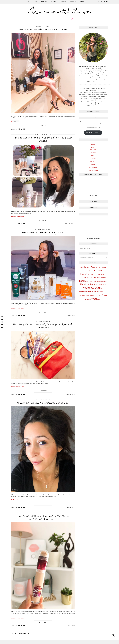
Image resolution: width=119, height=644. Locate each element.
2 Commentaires (70, 129)
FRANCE (93, 156)
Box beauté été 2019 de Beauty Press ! (43, 233)
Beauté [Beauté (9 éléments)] (94, 267)
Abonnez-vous (93, 133)
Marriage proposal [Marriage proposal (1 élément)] (102, 284)
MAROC (93, 153)
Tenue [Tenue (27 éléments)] (98, 295)
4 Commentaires (70, 626)
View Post (43, 126)
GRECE (93, 147)
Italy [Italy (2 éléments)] (95, 278)
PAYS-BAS (93, 161)
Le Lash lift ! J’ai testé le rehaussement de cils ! (43, 403)
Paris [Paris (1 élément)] (103, 288)
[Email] (107, 2)
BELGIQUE (93, 159)
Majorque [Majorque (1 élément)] (87, 281)
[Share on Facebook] (19, 129)
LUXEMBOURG (93, 170)
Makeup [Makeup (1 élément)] (91, 281)
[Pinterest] (102, 2)
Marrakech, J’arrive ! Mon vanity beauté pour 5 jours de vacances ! (43, 326)
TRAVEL (27, 2)
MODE (36, 2)
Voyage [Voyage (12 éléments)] (93, 299)
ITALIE (93, 144)
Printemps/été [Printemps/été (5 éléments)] (84, 292)
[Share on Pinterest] (24, 129)
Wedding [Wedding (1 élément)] (99, 299)
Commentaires (70, 224)
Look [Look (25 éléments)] (82, 281)
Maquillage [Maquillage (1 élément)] (100, 281)
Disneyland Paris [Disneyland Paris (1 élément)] (90, 271)
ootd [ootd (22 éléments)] (92, 288)
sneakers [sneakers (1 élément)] (105, 292)
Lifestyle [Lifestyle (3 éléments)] (99, 278)
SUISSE (93, 164)
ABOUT (64, 2)
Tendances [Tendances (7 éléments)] (90, 295)
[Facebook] (104, 2)
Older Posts (25, 633)
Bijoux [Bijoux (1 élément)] (99, 267)
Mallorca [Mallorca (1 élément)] (96, 281)
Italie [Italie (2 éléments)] (92, 278)
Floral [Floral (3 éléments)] (92, 275)
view (22, 216)
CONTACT (73, 2)
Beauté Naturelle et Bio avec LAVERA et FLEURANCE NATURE (43, 139)
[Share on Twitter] (22, 129)
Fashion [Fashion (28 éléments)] (85, 274)
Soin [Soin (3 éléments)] (80, 296)
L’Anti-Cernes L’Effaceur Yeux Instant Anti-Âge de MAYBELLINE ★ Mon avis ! (43, 518)
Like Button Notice (16, 216)
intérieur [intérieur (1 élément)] (88, 278)
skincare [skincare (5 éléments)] (100, 292)
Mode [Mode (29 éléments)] (85, 287)
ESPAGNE (93, 150)
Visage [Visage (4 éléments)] (87, 299)
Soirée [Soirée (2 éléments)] (83, 296)
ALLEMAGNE (93, 167)
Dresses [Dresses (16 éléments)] (98, 270)
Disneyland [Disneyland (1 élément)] (83, 271)
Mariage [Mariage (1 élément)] (105, 281)
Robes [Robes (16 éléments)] (93, 291)
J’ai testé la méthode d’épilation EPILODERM (43, 30)
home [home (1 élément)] (105, 275)
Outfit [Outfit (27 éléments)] (98, 288)
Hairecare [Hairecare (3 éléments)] (100, 275)
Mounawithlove (60, 12)
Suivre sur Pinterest (93, 238)
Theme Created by (101, 642)
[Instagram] (99, 2)
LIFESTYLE (54, 2)
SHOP (82, 2)
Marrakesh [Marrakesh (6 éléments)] (93, 284)
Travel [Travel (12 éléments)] (105, 295)
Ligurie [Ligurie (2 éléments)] (104, 278)
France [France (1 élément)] (95, 275)
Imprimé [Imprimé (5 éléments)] (83, 277)
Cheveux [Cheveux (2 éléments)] (103, 267)
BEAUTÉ (44, 2)
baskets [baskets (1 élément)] (82, 267)
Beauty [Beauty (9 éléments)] (87, 267)
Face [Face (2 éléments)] (104, 271)
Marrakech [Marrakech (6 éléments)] (85, 284)
